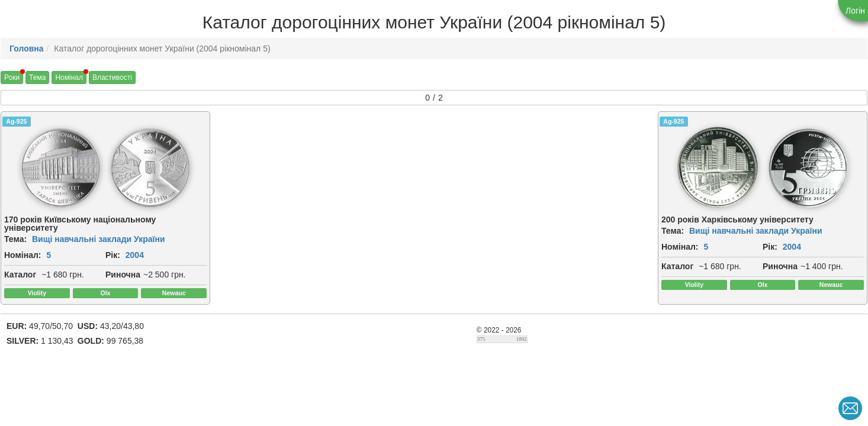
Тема (37, 78)
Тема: (15, 239)
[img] (61, 168)
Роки (12, 78)
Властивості (112, 78)
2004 (135, 255)
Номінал (69, 78)
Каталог (20, 275)
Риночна (123, 275)
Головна (27, 49)
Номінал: (23, 255)
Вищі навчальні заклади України (99, 239)
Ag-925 (16, 121)
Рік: (113, 255)
